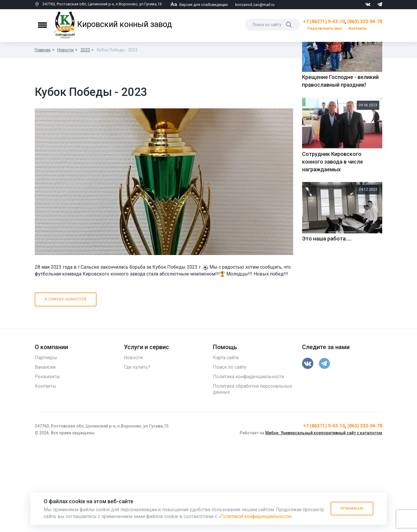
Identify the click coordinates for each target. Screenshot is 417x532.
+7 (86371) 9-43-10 (324, 22)
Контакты (358, 28)
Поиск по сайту (230, 452)
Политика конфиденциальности (248, 462)
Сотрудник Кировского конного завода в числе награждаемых (333, 264)
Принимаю (352, 509)
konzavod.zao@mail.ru (255, 5)
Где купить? (137, 452)
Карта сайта (226, 443)
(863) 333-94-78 (365, 22)
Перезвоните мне (325, 28)
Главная (43, 50)
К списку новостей (66, 384)
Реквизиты (47, 462)
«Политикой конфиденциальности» (258, 516)
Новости (65, 50)
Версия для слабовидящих (199, 5)
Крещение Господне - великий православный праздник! (340, 183)
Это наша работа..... (327, 341)
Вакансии (45, 452)
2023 (85, 50)
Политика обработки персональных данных (253, 474)
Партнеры (46, 443)
